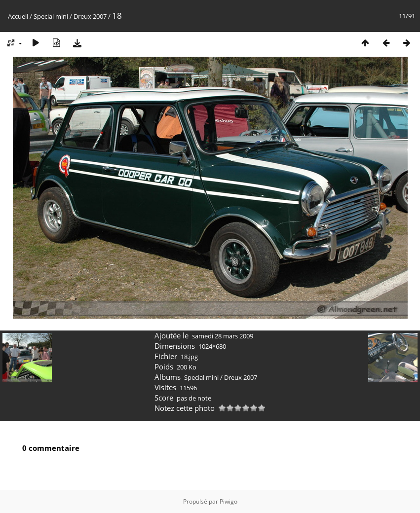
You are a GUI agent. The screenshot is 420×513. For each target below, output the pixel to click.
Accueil (18, 16)
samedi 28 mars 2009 (223, 336)
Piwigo (229, 501)
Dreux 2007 (90, 16)
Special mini (51, 16)
